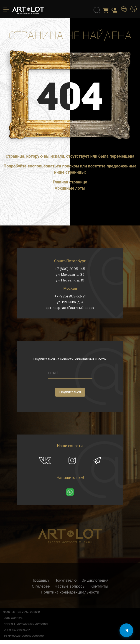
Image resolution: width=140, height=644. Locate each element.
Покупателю (65, 580)
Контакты (99, 586)
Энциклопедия (95, 580)
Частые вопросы (70, 586)
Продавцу (40, 580)
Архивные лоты (70, 188)
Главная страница (70, 182)
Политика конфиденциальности (70, 592)
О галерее (41, 586)
